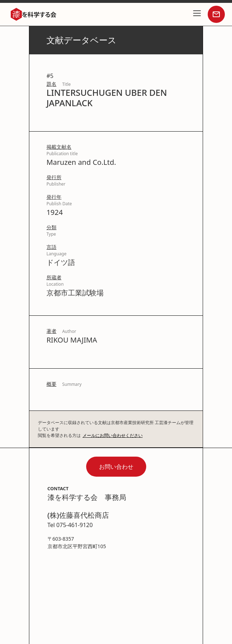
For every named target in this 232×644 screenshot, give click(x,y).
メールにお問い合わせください (113, 435)
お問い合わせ (116, 467)
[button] (197, 14)
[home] (32, 14)
